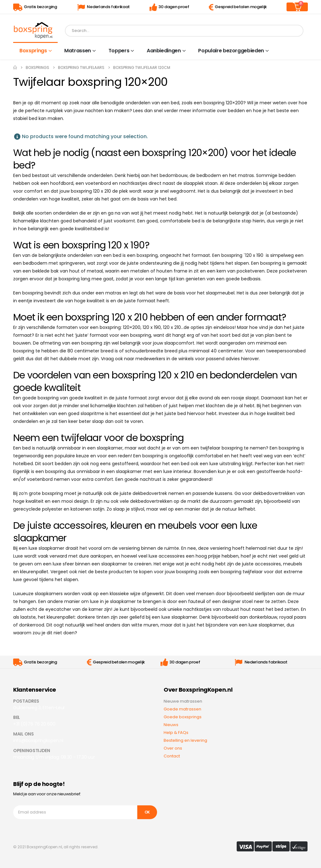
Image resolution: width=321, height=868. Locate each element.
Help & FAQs (176, 733)
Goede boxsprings (183, 717)
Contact (172, 756)
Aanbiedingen (164, 51)
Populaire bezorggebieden (231, 51)
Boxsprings (33, 51)
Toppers (119, 51)
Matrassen (78, 51)
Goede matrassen (182, 709)
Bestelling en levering (185, 740)
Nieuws (171, 725)
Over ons (173, 748)
